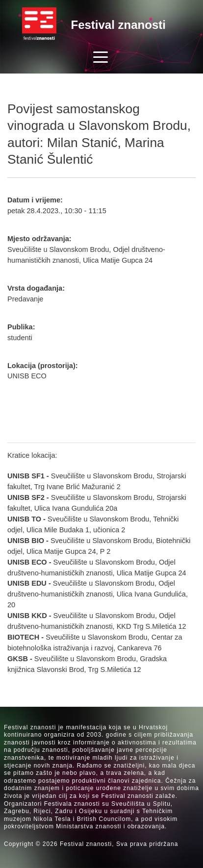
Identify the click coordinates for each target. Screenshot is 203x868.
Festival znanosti (118, 25)
